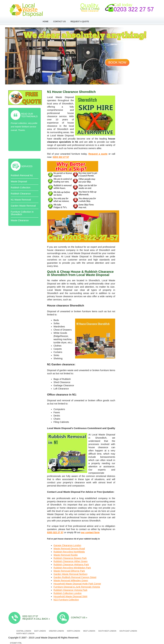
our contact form (90, 532)
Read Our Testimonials (29, 115)
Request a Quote (80, 22)
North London (74, 631)
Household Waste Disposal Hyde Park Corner (77, 584)
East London (40, 631)
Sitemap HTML (16, 643)
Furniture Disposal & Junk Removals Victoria (77, 587)
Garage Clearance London (67, 545)
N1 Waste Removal (21, 200)
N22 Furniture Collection (66, 600)
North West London (25, 634)
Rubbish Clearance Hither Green (71, 561)
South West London (107, 631)
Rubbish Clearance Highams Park (71, 565)
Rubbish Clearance (21, 194)
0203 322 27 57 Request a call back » (36, 618)
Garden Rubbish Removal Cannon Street (75, 577)
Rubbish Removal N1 (22, 175)
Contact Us (59, 22)
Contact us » (79, 618)
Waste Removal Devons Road (69, 549)
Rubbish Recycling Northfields (69, 552)
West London (89, 631)
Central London (24, 631)
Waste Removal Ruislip (66, 555)
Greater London (56, 631)
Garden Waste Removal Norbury (70, 574)
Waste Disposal (19, 181)
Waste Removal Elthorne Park (69, 571)
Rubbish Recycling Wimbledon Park (72, 568)
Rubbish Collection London (68, 593)
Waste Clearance (20, 220)
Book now (117, 62)
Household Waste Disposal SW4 (70, 596)
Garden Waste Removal (23, 206)
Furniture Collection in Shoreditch (22, 213)
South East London (128, 631)
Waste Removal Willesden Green (71, 580)
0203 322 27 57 (134, 9)
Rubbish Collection (20, 188)
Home (45, 22)
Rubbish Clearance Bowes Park (70, 558)
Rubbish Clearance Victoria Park (70, 590)
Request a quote (98, 154)
